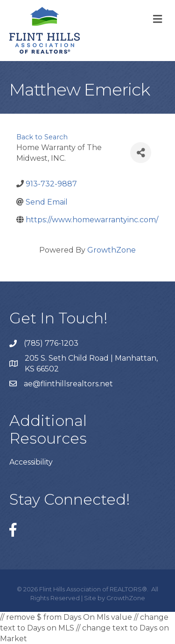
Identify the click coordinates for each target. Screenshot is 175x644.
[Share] (141, 153)
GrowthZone (112, 250)
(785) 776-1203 (51, 343)
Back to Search (42, 137)
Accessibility (31, 462)
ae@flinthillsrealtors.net (68, 384)
